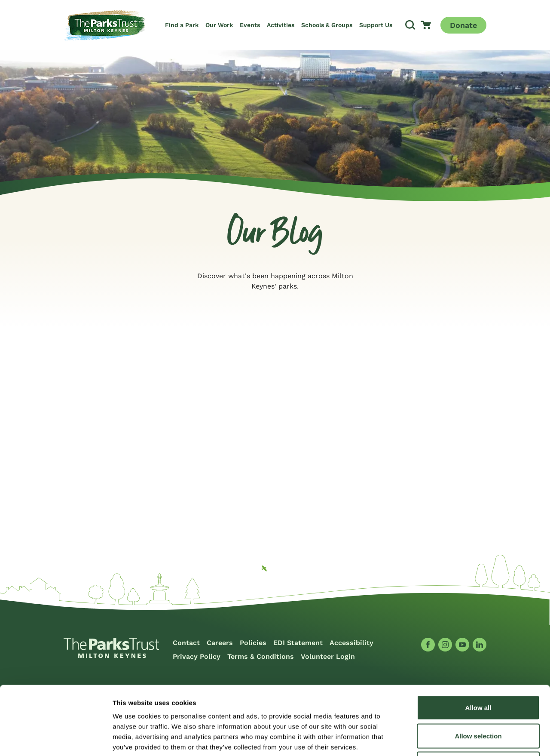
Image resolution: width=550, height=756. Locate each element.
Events (250, 25)
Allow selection (478, 671)
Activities (281, 25)
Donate (463, 25)
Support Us (376, 25)
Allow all (478, 643)
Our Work (219, 25)
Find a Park (182, 25)
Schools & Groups (327, 25)
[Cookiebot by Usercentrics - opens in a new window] (56, 739)
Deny (478, 699)
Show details (451, 739)
